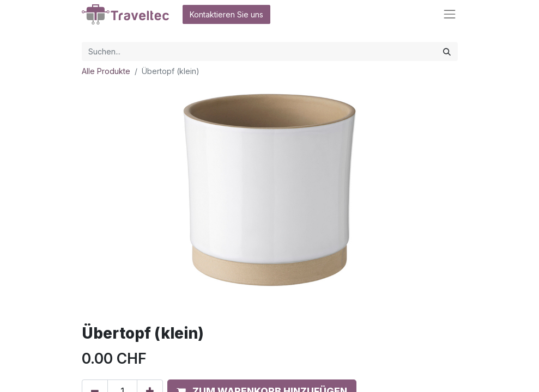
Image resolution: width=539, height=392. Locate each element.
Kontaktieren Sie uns (226, 14)
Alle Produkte (106, 71)
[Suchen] (447, 51)
